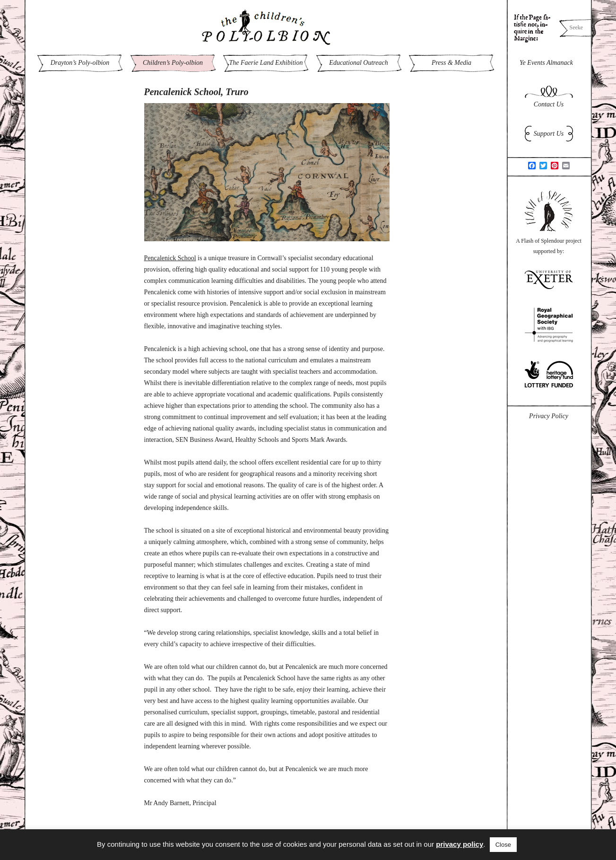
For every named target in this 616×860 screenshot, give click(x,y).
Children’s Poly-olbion (173, 63)
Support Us (549, 134)
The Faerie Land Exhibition (266, 63)
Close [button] (503, 845)
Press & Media (451, 63)
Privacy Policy (549, 416)
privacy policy (460, 844)
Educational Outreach (358, 63)
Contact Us (549, 104)
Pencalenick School (170, 258)
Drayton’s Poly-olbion (80, 63)
